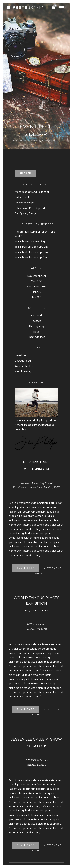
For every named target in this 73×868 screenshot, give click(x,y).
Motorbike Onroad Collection (32, 192)
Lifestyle (36, 321)
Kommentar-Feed (25, 366)
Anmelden (21, 356)
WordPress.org (23, 372)
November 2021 (37, 276)
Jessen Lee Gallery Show (36, 739)
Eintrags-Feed (23, 361)
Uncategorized (36, 337)
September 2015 (37, 287)
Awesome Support (26, 203)
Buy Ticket (25, 568)
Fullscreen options (37, 247)
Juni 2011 (37, 297)
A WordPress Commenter (29, 232)
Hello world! (22, 198)
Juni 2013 (37, 292)
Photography (37, 326)
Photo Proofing (36, 242)
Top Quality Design (26, 214)
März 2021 (37, 281)
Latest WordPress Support (30, 208)
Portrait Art (36, 462)
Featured (36, 316)
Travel (37, 332)
